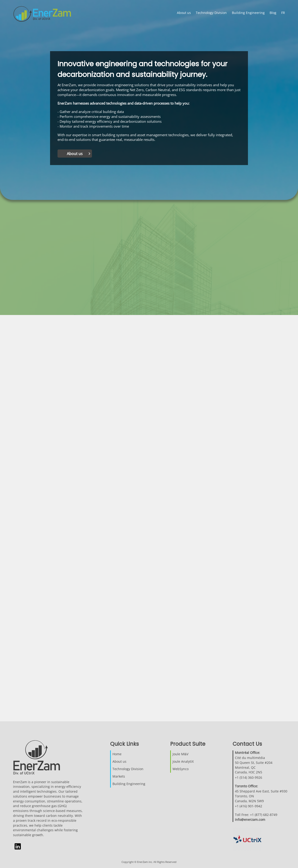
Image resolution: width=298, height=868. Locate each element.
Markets (119, 776)
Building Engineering (248, 13)
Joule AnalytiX (183, 761)
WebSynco (181, 769)
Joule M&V (180, 754)
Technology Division (211, 13)
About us (184, 13)
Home (117, 754)
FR (283, 13)
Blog (273, 13)
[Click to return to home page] (46, 15)
